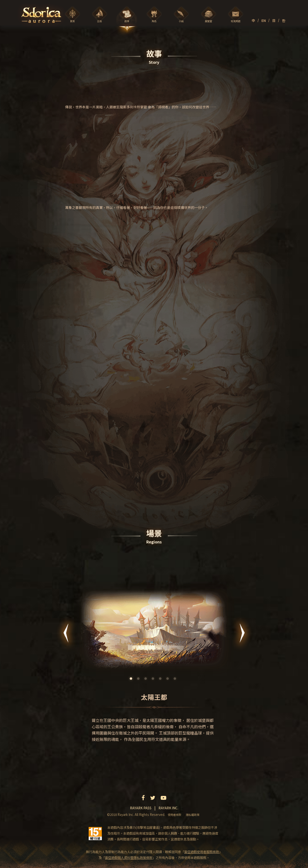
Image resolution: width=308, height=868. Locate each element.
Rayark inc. (168, 808)
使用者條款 (174, 815)
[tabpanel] (154, 663)
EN (264, 20)
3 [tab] (147, 680)
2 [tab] (139, 680)
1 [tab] (132, 680)
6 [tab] (169, 680)
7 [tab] (176, 680)
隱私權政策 (193, 815)
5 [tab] (161, 680)
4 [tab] (154, 680)
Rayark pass (141, 808)
